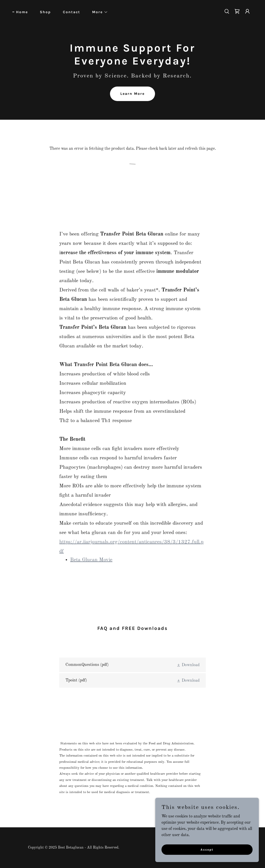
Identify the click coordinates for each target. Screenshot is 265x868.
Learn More (132, 94)
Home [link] (22, 12)
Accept (207, 849)
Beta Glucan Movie (91, 560)
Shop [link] (45, 12)
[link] (237, 11)
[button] (98, 12)
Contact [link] (72, 12)
